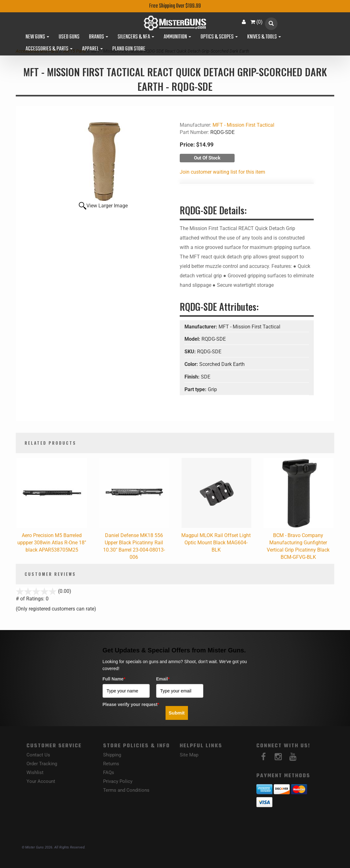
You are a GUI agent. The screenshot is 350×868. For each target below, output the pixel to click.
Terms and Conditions (126, 790)
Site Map (189, 755)
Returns (111, 764)
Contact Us (38, 755)
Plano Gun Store (129, 49)
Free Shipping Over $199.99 (175, 6)
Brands (99, 37)
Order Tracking (42, 764)
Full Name (114, 679)
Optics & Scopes (219, 37)
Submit (177, 713)
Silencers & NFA (136, 37)
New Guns (37, 37)
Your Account (41, 781)
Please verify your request (131, 704)
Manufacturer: (201, 327)
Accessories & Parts (49, 49)
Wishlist (35, 773)
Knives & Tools (264, 37)
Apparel (92, 49)
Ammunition (177, 37)
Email (163, 679)
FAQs (109, 773)
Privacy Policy (118, 781)
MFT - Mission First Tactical (243, 125)
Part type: (196, 389)
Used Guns (69, 37)
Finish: (193, 377)
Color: (192, 364)
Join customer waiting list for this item (222, 172)
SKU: (191, 352)
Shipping (112, 755)
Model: (193, 339)
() (257, 22)
